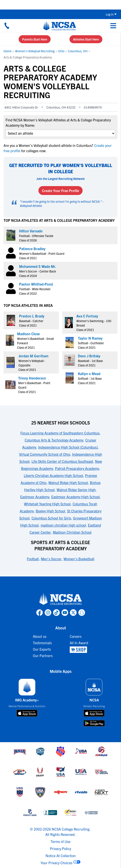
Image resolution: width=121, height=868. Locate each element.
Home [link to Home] (8, 51)
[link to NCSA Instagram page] (48, 613)
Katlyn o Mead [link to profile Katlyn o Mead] (89, 374)
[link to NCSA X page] (73, 613)
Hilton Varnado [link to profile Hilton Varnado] (31, 231)
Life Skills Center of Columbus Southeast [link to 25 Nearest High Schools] (62, 461)
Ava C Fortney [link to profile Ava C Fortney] (87, 316)
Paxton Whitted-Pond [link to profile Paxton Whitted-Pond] (36, 284)
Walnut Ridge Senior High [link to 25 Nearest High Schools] (76, 490)
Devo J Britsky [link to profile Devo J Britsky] (89, 356)
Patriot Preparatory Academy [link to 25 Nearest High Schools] (77, 468)
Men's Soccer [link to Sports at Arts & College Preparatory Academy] (51, 559)
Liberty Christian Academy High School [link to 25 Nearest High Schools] (53, 475)
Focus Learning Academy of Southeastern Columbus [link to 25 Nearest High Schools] (60, 433)
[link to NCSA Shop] (79, 650)
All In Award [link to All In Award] (79, 643)
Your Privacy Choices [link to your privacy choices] (57, 863)
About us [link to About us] (40, 636)
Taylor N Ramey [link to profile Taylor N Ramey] (90, 338)
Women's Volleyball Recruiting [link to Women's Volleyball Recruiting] (35, 51)
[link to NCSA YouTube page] (65, 613)
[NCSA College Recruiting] (60, 25)
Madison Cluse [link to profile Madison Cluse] (28, 334)
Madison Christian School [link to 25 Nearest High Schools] (72, 532)
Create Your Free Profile (60, 191)
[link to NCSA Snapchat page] (82, 613)
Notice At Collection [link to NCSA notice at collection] (61, 856)
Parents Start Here (35, 39)
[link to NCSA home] (61, 599)
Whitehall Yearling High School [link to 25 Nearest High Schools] (47, 504)
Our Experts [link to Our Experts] (42, 649)
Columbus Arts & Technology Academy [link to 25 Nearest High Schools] (54, 440)
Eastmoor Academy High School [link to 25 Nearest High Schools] (75, 497)
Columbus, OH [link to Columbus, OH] (78, 51)
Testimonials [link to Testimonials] (42, 643)
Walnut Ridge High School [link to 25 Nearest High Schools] (68, 483)
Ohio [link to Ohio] (61, 51)
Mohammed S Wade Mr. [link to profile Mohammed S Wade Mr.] (38, 266)
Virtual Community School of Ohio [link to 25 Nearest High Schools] (45, 454)
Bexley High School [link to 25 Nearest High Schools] (50, 511)
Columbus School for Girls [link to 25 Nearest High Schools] (51, 518)
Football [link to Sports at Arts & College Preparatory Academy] (33, 559)
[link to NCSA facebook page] (40, 613)
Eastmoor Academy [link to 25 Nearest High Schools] (35, 497)
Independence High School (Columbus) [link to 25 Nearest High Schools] (68, 447)
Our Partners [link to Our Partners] (43, 656)
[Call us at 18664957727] (7, 25)
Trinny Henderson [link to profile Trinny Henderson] (32, 378)
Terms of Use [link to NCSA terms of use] (60, 841)
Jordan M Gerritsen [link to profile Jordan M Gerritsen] (33, 356)
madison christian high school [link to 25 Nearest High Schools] (63, 525)
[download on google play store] (94, 723)
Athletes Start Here (86, 39)
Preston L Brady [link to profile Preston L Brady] (32, 316)
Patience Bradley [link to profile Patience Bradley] (32, 249)
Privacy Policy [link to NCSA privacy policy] (60, 849)
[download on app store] (27, 713)
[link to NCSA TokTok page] (56, 613)
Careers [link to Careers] (76, 636)
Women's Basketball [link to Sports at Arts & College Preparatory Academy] (79, 559)
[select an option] (60, 133)
